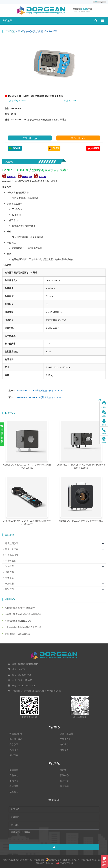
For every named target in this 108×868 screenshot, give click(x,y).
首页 (18, 31)
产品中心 (27, 31)
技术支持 (64, 786)
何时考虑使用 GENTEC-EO (18, 621)
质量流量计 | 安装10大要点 (17, 634)
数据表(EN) (25, 177)
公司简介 (64, 770)
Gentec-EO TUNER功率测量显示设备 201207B (40, 391)
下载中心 (14, 781)
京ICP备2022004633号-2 (93, 860)
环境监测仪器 (12, 543)
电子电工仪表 (12, 555)
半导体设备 (11, 561)
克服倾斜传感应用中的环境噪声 (20, 608)
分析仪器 (9, 572)
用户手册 (40, 177)
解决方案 (64, 781)
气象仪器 (9, 584)
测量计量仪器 (12, 549)
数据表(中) (9, 177)
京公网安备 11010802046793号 (63, 860)
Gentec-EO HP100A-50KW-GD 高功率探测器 (81, 521)
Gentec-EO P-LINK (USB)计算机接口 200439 (39, 397)
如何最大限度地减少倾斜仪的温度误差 (23, 614)
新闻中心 (64, 775)
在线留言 (14, 786)
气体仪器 (9, 578)
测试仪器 (9, 589)
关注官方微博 (65, 863)
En (102, 2)
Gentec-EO (51, 31)
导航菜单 (7, 21)
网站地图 (40, 863)
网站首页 (14, 770)
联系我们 (14, 792)
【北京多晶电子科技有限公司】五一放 (23, 627)
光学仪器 (38, 31)
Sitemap (50, 863)
